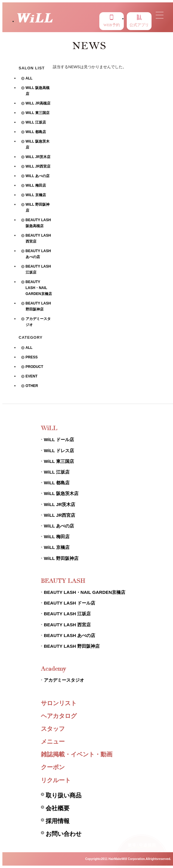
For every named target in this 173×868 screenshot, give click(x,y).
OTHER (32, 386)
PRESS (32, 357)
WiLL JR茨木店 (38, 157)
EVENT (32, 376)
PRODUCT (34, 367)
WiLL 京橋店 (36, 195)
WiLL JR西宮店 (38, 166)
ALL (29, 78)
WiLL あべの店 (38, 176)
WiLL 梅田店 (36, 185)
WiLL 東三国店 (38, 113)
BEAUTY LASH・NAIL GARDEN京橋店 (39, 288)
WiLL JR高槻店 (38, 103)
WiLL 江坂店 (36, 122)
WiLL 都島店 (36, 132)
